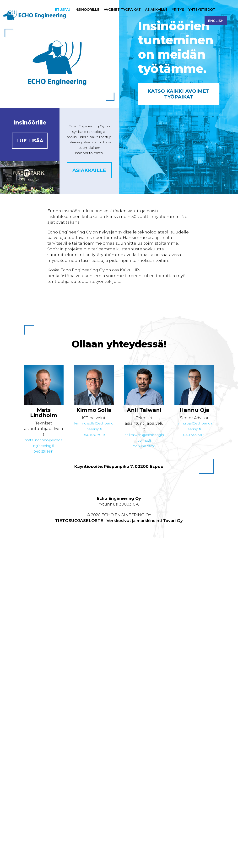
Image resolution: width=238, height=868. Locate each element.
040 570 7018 (94, 435)
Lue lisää (30, 141)
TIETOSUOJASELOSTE (79, 521)
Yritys (178, 10)
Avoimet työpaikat (122, 10)
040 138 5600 (144, 446)
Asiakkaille (156, 10)
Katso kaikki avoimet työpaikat (178, 94)
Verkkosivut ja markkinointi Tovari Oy (145, 521)
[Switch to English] (216, 25)
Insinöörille (87, 10)
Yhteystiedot (202, 10)
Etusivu (63, 10)
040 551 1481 (44, 451)
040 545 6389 (194, 435)
